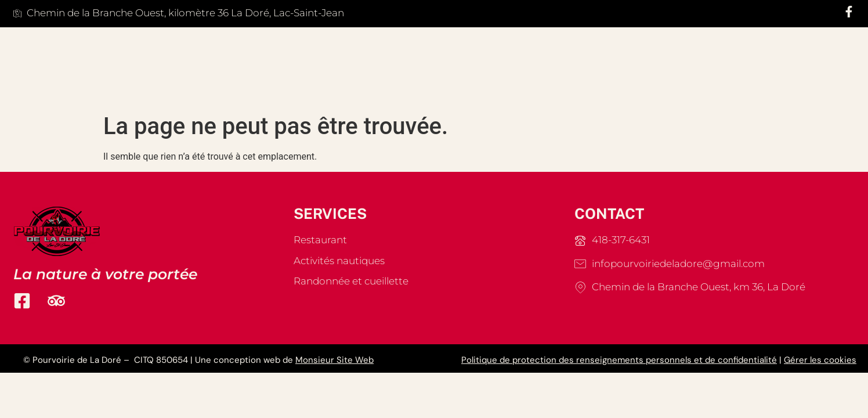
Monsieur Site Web (334, 360)
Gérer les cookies (820, 360)
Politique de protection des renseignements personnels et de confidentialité (619, 360)
